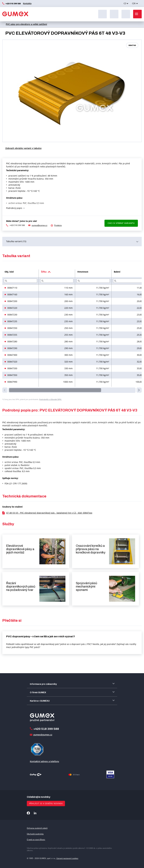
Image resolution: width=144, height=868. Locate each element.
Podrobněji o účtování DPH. (50, 399)
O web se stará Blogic (36, 840)
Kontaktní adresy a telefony (45, 761)
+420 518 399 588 (13, 4)
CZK (134, 3)
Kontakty (27, 3)
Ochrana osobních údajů (37, 828)
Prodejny (58, 225)
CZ (125, 3)
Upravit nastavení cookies (67, 858)
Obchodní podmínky (35, 834)
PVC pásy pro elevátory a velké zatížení (26, 24)
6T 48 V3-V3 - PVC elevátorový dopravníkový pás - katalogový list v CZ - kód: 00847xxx (49, 513)
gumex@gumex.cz (40, 225)
